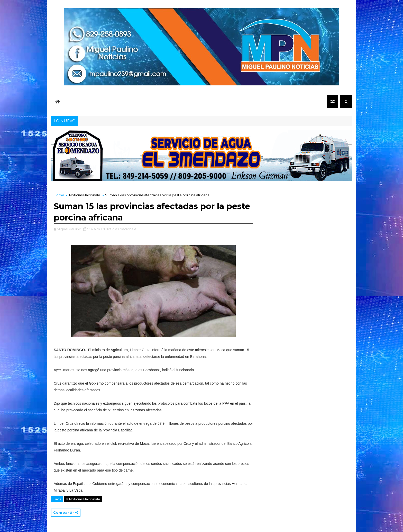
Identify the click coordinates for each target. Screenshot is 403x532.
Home (59, 195)
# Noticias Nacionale (83, 499)
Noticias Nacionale (85, 195)
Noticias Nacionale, (121, 229)
